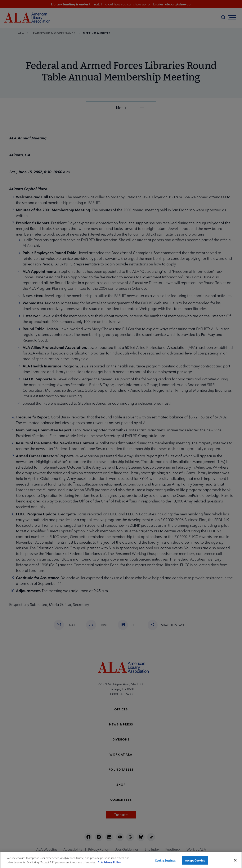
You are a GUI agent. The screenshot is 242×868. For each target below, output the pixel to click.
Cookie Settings (165, 862)
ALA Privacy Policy (109, 864)
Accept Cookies (195, 862)
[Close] (235, 862)
